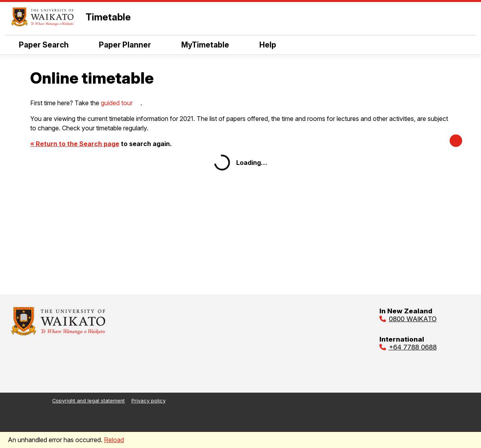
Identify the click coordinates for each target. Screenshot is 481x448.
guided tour (117, 103)
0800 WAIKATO (413, 319)
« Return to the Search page (75, 144)
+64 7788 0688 (413, 347)
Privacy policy (148, 401)
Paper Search (44, 45)
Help (268, 45)
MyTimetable (205, 45)
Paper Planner (125, 45)
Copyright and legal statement (88, 401)
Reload (114, 440)
